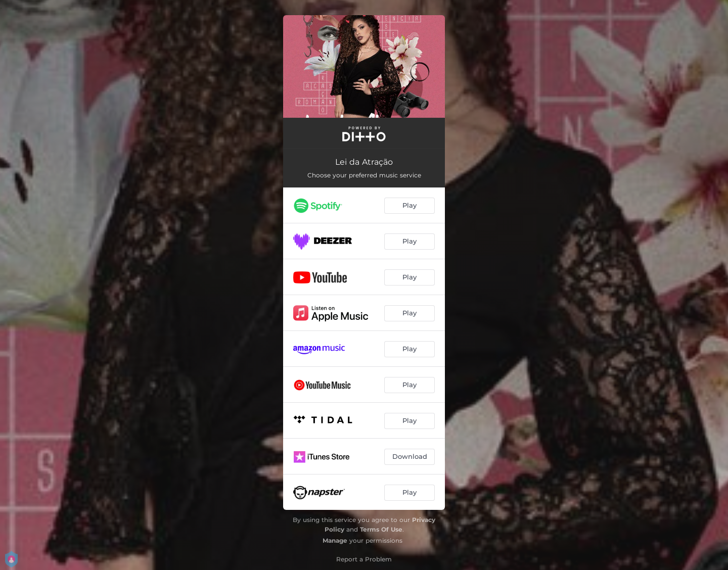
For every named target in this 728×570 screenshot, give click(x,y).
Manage (335, 540)
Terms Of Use (381, 529)
